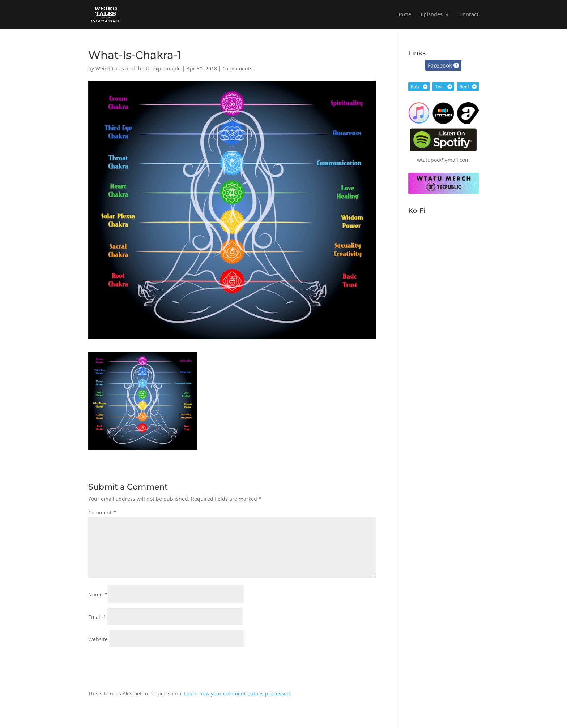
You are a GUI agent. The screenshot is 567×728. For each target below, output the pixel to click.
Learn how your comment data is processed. (238, 693)
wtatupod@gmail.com (443, 160)
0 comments (238, 68)
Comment (102, 512)
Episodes (432, 15)
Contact (469, 15)
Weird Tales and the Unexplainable (138, 68)
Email (97, 617)
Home (404, 15)
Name (98, 595)
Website (98, 639)
